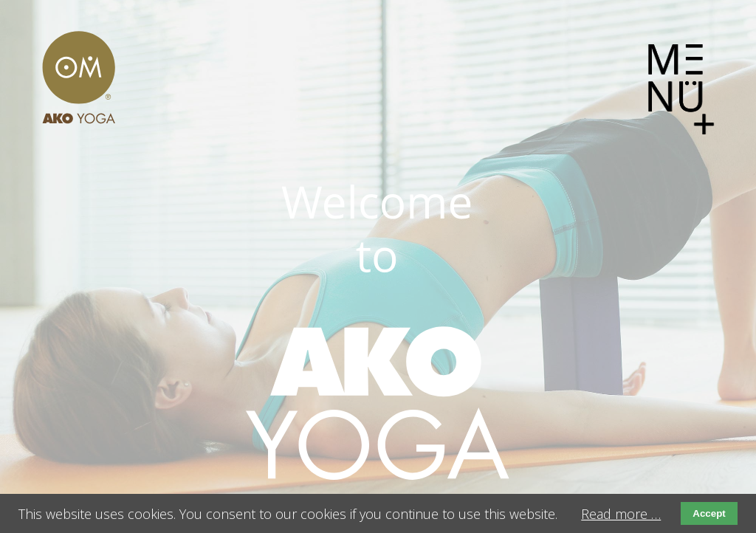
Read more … (621, 514)
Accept (709, 513)
